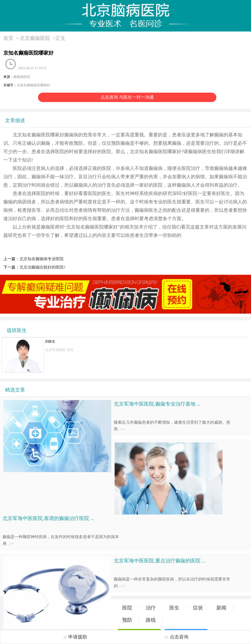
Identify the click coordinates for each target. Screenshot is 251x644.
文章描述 (15, 120)
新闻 (221, 608)
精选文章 (15, 390)
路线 (151, 620)
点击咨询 (176, 637)
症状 (198, 608)
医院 (127, 608)
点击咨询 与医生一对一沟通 (127, 97)
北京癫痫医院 (35, 38)
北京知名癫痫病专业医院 (41, 259)
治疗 (151, 608)
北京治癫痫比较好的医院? (42, 267)
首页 (8, 38)
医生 (174, 608)
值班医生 (17, 330)
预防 (127, 620)
